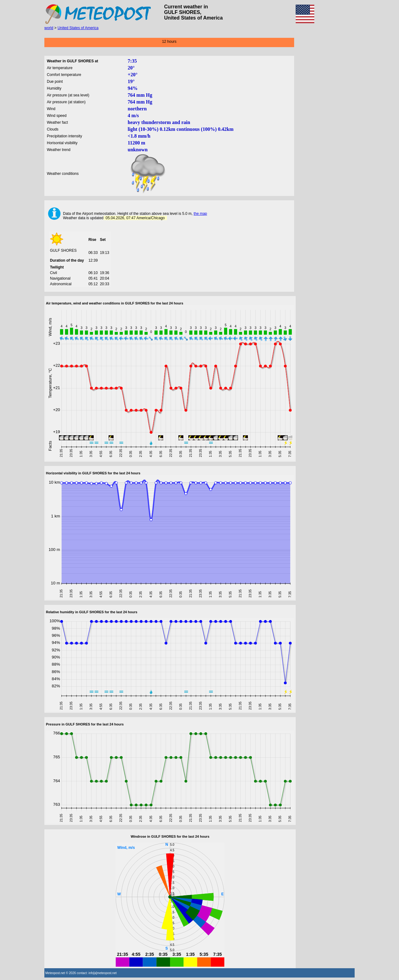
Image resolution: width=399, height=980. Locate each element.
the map (200, 214)
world (49, 28)
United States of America (78, 28)
